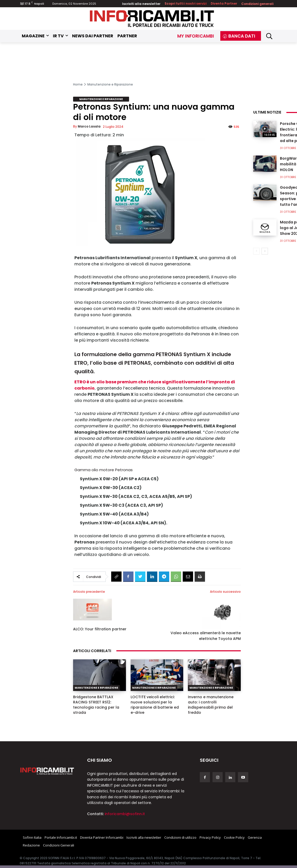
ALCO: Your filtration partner (100, 629)
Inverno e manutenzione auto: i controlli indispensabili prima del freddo (211, 705)
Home (78, 84)
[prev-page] (256, 251)
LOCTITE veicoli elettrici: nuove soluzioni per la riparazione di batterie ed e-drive (155, 705)
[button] (269, 36)
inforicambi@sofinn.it (125, 814)
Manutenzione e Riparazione (110, 84)
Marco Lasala (89, 126)
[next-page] (265, 251)
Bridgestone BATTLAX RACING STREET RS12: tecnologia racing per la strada (96, 705)
